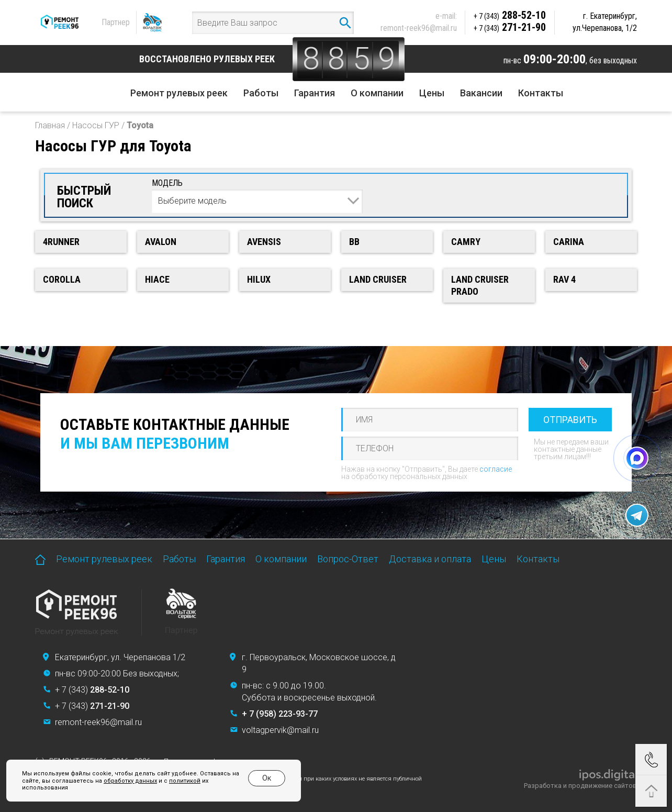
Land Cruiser (378, 279)
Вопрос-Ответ (348, 559)
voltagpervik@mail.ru (280, 730)
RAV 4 (564, 279)
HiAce (157, 279)
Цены (432, 93)
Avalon (161, 242)
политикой (185, 781)
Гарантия (315, 93)
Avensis (264, 242)
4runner (61, 242)
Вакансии (481, 93)
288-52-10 (510, 15)
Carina (569, 242)
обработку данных (130, 781)
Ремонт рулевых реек (179, 93)
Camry (466, 242)
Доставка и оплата (430, 559)
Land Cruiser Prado (480, 285)
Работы (261, 93)
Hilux (259, 279)
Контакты (541, 93)
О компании (377, 93)
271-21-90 (510, 27)
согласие (496, 469)
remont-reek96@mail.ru (419, 28)
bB (354, 242)
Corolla (62, 279)
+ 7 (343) (92, 690)
